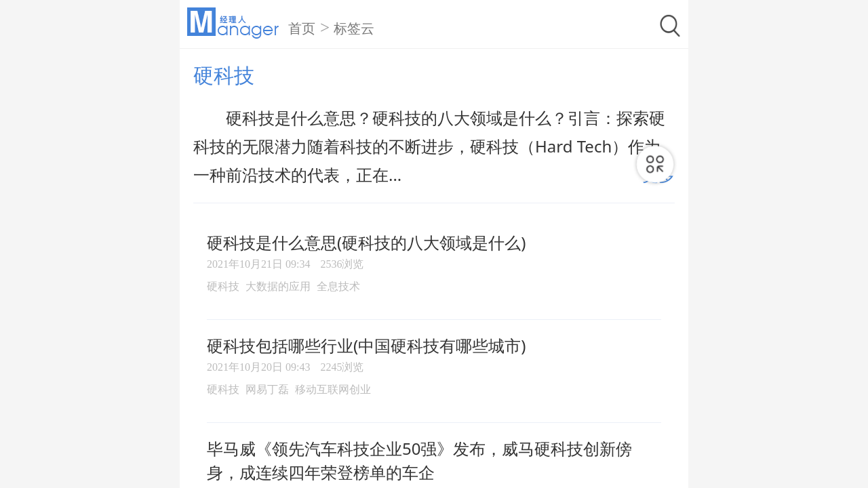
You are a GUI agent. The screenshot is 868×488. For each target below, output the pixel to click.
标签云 (354, 28)
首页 (302, 28)
